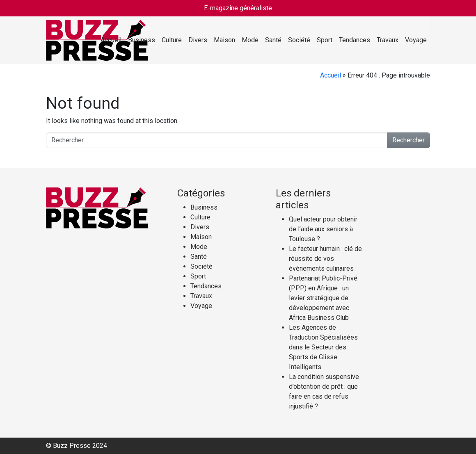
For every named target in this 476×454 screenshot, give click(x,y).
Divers (198, 40)
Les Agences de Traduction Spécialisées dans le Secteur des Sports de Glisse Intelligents (323, 347)
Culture (172, 40)
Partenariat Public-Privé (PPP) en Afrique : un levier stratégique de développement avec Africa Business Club (323, 298)
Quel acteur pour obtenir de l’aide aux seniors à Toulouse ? (323, 229)
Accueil (111, 40)
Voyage (416, 40)
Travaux (388, 40)
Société (299, 40)
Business (142, 40)
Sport (325, 40)
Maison (224, 40)
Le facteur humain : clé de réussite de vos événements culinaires (325, 259)
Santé (273, 40)
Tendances (355, 40)
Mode (250, 40)
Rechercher (408, 140)
